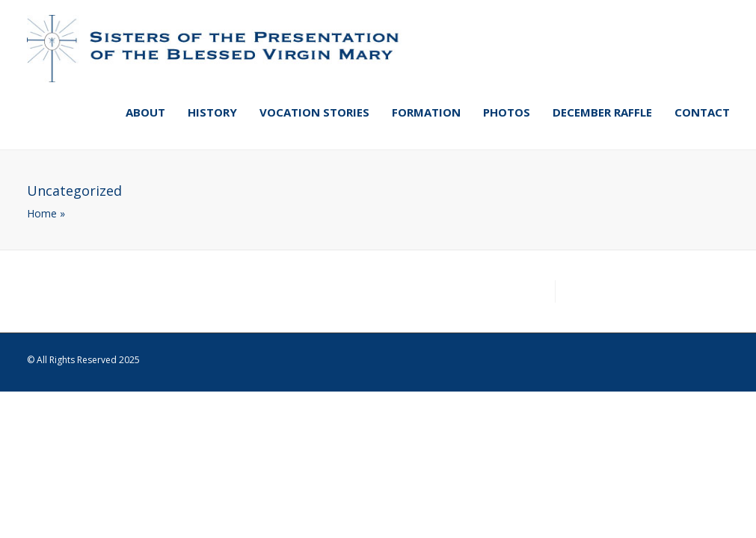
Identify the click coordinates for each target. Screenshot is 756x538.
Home (42, 213)
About (145, 112)
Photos (507, 112)
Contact (702, 112)
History (212, 112)
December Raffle (602, 112)
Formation (426, 112)
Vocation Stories (314, 112)
